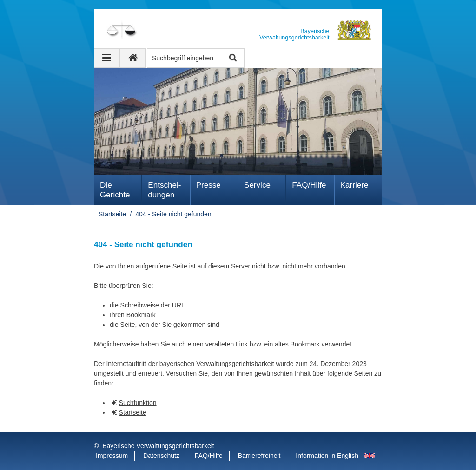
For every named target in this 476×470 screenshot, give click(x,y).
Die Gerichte (115, 190)
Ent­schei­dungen (164, 190)
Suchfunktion (138, 403)
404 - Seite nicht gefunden (173, 214)
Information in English (327, 456)
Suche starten (232, 58)
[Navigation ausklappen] (107, 58)
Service (257, 185)
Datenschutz (161, 456)
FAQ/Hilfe (309, 185)
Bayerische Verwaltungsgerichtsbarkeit (158, 446)
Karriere (354, 185)
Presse (208, 185)
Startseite (112, 214)
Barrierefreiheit (259, 456)
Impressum (112, 456)
